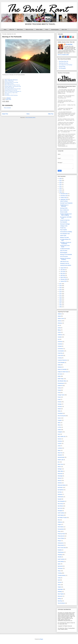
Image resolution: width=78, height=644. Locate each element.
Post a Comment (7, 108)
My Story (60, 492)
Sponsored (60, 566)
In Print (59, 427)
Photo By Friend (61, 534)
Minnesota (60, 474)
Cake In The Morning (9, 81)
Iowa (59, 434)
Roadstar (60, 550)
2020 (61, 188)
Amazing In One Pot (65, 263)
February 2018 (64, 279)
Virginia (59, 587)
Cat (59, 339)
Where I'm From (29, 30)
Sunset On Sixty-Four (65, 220)
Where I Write (39, 30)
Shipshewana (61, 552)
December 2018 (64, 194)
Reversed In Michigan (65, 224)
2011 (61, 295)
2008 (61, 301)
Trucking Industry (62, 575)
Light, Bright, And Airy (9, 84)
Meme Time (60, 464)
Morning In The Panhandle (66, 254)
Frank (59, 399)
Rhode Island (61, 545)
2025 (61, 179)
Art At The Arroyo (64, 256)
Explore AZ (60, 386)
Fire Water (7, 94)
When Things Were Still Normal (11, 80)
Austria (59, 328)
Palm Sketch (61, 527)
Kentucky (60, 441)
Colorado (60, 346)
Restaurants (60, 543)
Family (59, 388)
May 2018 (63, 274)
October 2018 (64, 198)
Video (59, 585)
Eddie (59, 376)
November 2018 (64, 196)
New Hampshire (61, 501)
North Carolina (61, 513)
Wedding (60, 592)
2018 (61, 192)
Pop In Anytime (64, 230)
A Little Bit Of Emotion (65, 249)
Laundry (60, 443)
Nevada (59, 499)
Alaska (59, 316)
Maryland (60, 455)
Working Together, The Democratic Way (13, 86)
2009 (61, 299)
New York (60, 508)
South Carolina (61, 559)
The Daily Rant (69, 44)
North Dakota (61, 515)
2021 (61, 186)
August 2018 (63, 268)
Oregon (59, 524)
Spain (59, 564)
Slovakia (60, 557)
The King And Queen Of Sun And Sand (13, 89)
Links (59, 446)
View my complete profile (63, 55)
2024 (61, 180)
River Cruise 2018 (62, 548)
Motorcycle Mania (62, 485)
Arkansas (60, 323)
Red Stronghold (64, 253)
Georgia (60, 404)
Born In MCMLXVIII (64, 210)
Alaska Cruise (61, 318)
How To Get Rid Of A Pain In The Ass (12, 85)
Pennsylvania (61, 529)
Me (58, 462)
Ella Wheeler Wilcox (62, 381)
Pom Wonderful (64, 222)
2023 (61, 182)
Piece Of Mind (61, 538)
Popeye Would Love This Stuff (11, 90)
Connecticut (60, 349)
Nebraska (60, 494)
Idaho (59, 423)
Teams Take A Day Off (9, 88)
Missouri (60, 478)
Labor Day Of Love (64, 261)
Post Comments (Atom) (31, 118)
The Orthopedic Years (65, 234)
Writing (59, 599)
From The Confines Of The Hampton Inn (13, 91)
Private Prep (63, 228)
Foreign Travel (61, 395)
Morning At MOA (64, 208)
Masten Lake (61, 460)
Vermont (60, 582)
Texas (59, 571)
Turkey (59, 578)
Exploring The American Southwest (65, 259)
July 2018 (63, 270)
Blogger (41, 639)
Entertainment (61, 383)
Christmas (60, 342)
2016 (61, 286)
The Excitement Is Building (66, 232)
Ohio (59, 520)
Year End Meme (61, 603)
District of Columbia (62, 369)
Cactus (59, 332)
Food (59, 393)
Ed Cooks (60, 374)
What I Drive (20, 30)
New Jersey (60, 504)
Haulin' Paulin (63, 236)
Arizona (59, 321)
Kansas (59, 439)
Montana (60, 483)
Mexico (59, 467)
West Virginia (61, 594)
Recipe (59, 541)
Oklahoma (60, 522)
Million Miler (60, 471)
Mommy (60, 480)
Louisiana (60, 448)
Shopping (60, 555)
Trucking (60, 573)
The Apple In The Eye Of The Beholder (66, 243)
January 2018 (64, 281)
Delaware (60, 367)
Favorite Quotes (55, 30)
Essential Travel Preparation (66, 203)
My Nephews (61, 490)
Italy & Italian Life (62, 437)
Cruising (60, 358)
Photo (10, 99)
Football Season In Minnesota (64, 206)
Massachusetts (61, 457)
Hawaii (59, 409)
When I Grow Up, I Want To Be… (11, 93)
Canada (59, 337)
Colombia (60, 344)
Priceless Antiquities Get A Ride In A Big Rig (66, 215)
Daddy (59, 365)
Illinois (59, 425)
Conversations (61, 351)
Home (5, 30)
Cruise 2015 (60, 355)
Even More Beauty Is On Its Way (11, 82)
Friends (59, 402)
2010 (61, 297)
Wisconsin (60, 596)
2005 (61, 307)
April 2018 (63, 275)
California (60, 335)
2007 (61, 303)
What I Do (12, 30)
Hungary (60, 420)
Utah (59, 580)
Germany (60, 406)
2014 (61, 289)
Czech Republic (61, 362)
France (59, 397)
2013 (61, 291)
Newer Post (5, 114)
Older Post (51, 114)
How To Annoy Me (62, 416)
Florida (7, 99)
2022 (61, 184)
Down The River (64, 251)
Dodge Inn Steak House (63, 372)
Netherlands (60, 497)
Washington (60, 589)
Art (58, 325)
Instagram (60, 432)
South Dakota (61, 561)
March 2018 (63, 277)
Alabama (60, 314)
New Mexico (60, 506)
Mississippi (60, 476)
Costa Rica (60, 353)
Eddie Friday (61, 379)
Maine (59, 450)
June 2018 (63, 272)
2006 (61, 305)
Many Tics (60, 453)
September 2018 (64, 199)
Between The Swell (64, 237)
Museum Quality (64, 212)
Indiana (59, 430)
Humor (59, 418)
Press (47, 30)
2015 (61, 288)
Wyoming (60, 601)
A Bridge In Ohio (64, 226)
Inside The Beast (64, 201)
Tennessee (60, 568)
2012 (61, 293)
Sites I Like (64, 30)
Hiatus (59, 411)
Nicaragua (60, 511)
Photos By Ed (61, 536)
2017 (61, 284)
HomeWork (60, 413)
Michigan (60, 469)
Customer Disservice (62, 360)
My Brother (60, 487)
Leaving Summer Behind (66, 265)
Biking (59, 330)
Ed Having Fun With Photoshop (11, 95)
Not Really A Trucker (62, 518)
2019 (61, 190)
